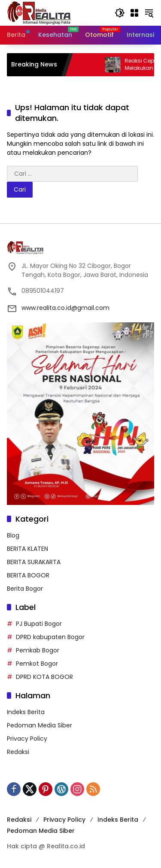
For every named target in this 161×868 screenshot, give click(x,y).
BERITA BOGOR (28, 575)
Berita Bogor (25, 589)
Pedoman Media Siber (39, 725)
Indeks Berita (26, 712)
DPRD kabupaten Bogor (50, 637)
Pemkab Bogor (38, 650)
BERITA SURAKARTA (34, 562)
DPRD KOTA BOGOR (44, 677)
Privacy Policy (27, 739)
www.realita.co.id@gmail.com (65, 308)
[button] (120, 13)
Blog (13, 535)
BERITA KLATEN (27, 549)
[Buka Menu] (134, 13)
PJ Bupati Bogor (39, 624)
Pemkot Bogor (37, 664)
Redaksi (18, 752)
